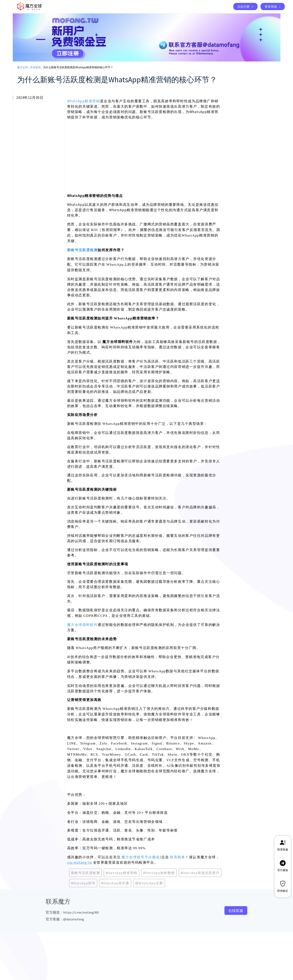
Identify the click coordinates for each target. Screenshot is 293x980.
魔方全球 (22, 67)
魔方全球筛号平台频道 (141, 857)
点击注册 (246, 6)
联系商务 (177, 857)
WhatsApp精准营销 (84, 101)
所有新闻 (35, 67)
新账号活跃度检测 (82, 250)
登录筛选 (273, 6)
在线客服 (236, 911)
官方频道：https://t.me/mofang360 (72, 912)
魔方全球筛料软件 (82, 625)
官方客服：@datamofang (65, 919)
